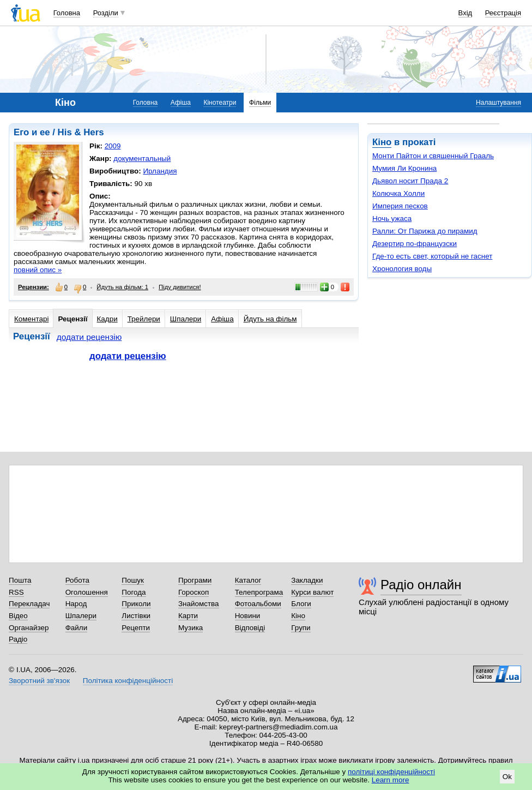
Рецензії (72, 319)
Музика (191, 628)
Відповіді (250, 628)
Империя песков (400, 206)
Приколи (136, 604)
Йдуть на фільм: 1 (122, 287)
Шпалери (186, 319)
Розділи (106, 13)
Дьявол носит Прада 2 (410, 181)
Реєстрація (503, 13)
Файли (77, 628)
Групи (301, 628)
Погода (134, 592)
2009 (113, 146)
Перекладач (29, 604)
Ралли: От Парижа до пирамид (425, 231)
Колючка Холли (398, 193)
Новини (248, 616)
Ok (507, 777)
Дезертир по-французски (415, 244)
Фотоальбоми (258, 604)
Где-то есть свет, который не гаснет (432, 256)
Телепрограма (259, 592)
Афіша (181, 103)
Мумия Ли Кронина (404, 168)
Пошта (20, 580)
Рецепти (136, 628)
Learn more (391, 780)
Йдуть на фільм (270, 319)
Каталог (248, 580)
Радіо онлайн (421, 585)
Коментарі (31, 319)
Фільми (260, 103)
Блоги (301, 604)
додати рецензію (89, 337)
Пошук (133, 580)
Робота (77, 580)
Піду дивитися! (180, 287)
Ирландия (160, 171)
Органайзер (29, 628)
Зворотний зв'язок (39, 681)
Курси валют (312, 592)
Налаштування (498, 103)
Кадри (107, 319)
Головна (67, 13)
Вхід (465, 13)
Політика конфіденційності (128, 681)
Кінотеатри (220, 103)
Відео (18, 616)
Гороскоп (194, 592)
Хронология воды (402, 269)
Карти (188, 616)
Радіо (18, 639)
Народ (76, 604)
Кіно (382, 142)
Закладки (307, 580)
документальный (142, 158)
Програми (195, 580)
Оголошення (87, 592)
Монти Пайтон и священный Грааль (433, 156)
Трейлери (144, 319)
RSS (16, 592)
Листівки (136, 616)
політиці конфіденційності (391, 772)
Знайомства (199, 604)
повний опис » (38, 270)
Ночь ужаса (392, 219)
